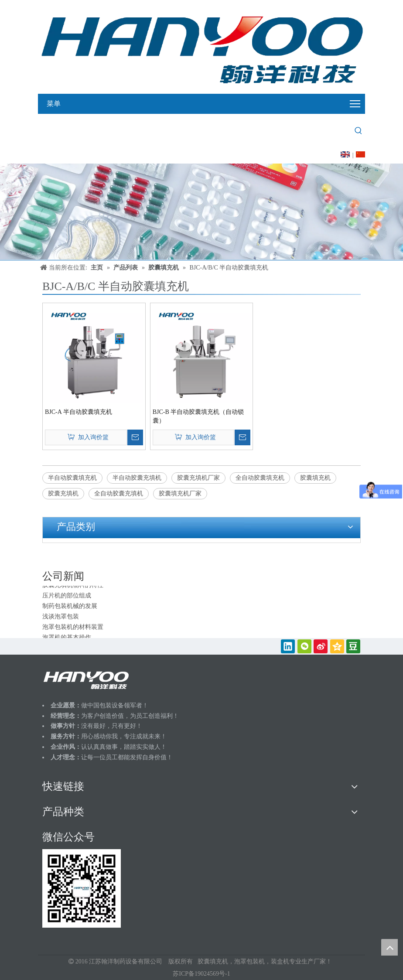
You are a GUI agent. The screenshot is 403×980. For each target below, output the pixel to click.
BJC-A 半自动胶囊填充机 (79, 412)
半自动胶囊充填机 (137, 478)
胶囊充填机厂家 (198, 478)
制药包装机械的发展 (70, 607)
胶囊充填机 (63, 493)
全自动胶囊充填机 (119, 493)
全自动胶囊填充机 (260, 478)
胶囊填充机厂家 (180, 493)
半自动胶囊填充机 (72, 478)
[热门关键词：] (359, 131)
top (389, 947)
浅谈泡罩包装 (61, 618)
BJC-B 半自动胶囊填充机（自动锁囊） (198, 416)
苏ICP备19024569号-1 (201, 974)
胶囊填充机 (315, 478)
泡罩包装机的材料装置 (73, 628)
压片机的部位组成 (67, 597)
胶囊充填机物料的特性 (73, 586)
